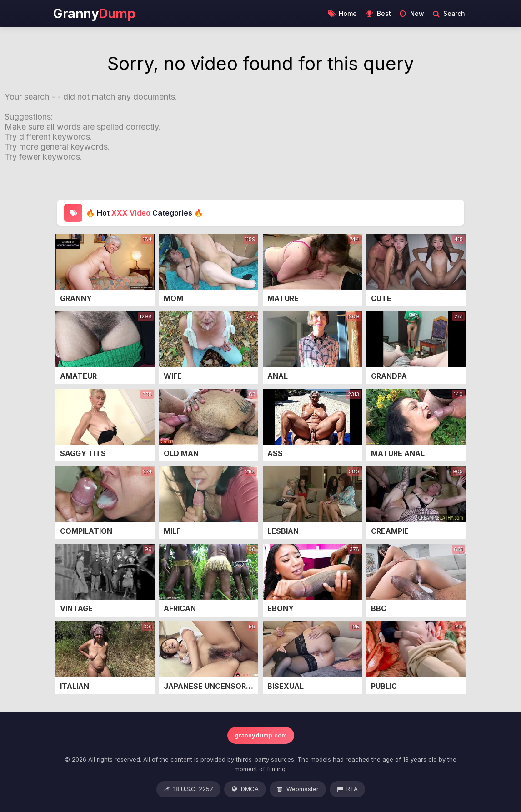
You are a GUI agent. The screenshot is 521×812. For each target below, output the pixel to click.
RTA (347, 789)
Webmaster (298, 789)
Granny (94, 14)
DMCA (245, 789)
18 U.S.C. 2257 (188, 789)
